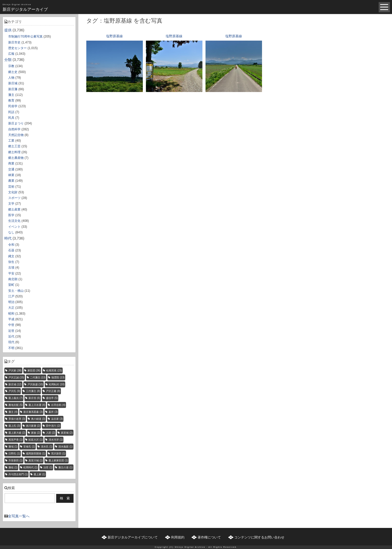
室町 (11, 285)
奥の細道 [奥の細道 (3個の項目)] (38, 419)
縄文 (11, 256)
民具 (11, 118)
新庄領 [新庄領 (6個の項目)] (34, 398)
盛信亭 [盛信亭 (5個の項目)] (52, 398)
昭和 (11, 314)
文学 (11, 204)
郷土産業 (14, 209)
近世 (11, 331)
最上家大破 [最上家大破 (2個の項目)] (17, 433)
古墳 (11, 268)
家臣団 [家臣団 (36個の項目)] (34, 370)
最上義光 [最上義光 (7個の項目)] (16, 398)
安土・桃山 (16, 291)
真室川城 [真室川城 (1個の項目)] (36, 460)
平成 (11, 319)
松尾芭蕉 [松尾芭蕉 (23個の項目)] (54, 370)
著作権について (209, 537)
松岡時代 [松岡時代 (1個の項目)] (30, 467)
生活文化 (14, 221)
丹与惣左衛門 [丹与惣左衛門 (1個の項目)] (18, 474)
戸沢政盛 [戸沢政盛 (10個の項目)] (35, 384)
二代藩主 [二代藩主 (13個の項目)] (38, 377)
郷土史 (13, 72)
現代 (11, 342)
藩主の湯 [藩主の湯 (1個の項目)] (65, 467)
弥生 (11, 262)
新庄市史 (14, 42)
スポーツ (14, 198)
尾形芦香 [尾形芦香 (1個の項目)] (16, 440)
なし (11, 232)
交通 (11, 169)
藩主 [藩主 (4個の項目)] (13, 412)
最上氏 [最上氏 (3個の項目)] (14, 426)
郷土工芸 (14, 146)
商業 (11, 163)
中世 (11, 325)
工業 (11, 141)
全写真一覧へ (19, 516)
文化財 (13, 192)
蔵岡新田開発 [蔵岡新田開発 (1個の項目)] (36, 454)
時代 (8, 238)
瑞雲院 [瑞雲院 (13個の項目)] (58, 377)
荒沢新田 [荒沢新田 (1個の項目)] (58, 454)
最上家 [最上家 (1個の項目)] (39, 474)
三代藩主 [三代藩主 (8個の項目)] (33, 391)
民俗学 (13, 106)
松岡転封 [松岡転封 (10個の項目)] (57, 384)
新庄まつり (16, 123)
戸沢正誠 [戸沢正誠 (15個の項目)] (16, 377)
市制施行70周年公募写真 (25, 36)
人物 (11, 78)
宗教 (11, 66)
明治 (11, 302)
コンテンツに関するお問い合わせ (259, 537)
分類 (8, 60)
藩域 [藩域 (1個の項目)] (13, 447)
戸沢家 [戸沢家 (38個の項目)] (15, 370)
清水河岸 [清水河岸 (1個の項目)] (56, 440)
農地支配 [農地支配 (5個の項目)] (16, 405)
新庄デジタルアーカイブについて (133, 537)
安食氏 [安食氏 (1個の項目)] (29, 447)
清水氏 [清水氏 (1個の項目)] (47, 447)
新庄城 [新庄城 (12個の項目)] (15, 384)
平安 (11, 273)
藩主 (11, 95)
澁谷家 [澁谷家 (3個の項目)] (57, 419)
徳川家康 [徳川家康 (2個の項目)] (33, 426)
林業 (11, 175)
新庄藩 (13, 89)
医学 (11, 215)
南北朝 (13, 279)
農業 (11, 181)
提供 (8, 30)
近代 (11, 336)
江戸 (11, 296)
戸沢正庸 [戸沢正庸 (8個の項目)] (53, 391)
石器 (11, 250)
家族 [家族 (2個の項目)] (36, 433)
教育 (11, 100)
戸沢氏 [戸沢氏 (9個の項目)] (14, 391)
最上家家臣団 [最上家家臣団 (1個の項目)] (58, 460)
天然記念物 (16, 135)
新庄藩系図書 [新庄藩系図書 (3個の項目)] (33, 412)
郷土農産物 (16, 158)
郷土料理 (14, 152)
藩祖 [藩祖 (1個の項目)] (13, 467)
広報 (11, 54)
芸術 (11, 187)
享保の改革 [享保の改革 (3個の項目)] (17, 419)
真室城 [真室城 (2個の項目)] (67, 433)
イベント (14, 227)
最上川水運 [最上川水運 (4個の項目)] (37, 405)
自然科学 (14, 129)
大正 (11, 308)
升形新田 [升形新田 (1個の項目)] (16, 460)
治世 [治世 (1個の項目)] (48, 467)
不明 (11, 348)
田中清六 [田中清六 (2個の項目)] (53, 426)
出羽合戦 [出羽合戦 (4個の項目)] (58, 405)
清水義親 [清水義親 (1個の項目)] (65, 447)
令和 (11, 245)
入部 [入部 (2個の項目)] (50, 433)
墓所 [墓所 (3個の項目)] (53, 412)
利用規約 (178, 537)
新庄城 (13, 83)
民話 (11, 112)
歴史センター (17, 48)
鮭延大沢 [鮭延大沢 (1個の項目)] (36, 440)
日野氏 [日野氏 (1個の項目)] (14, 454)
